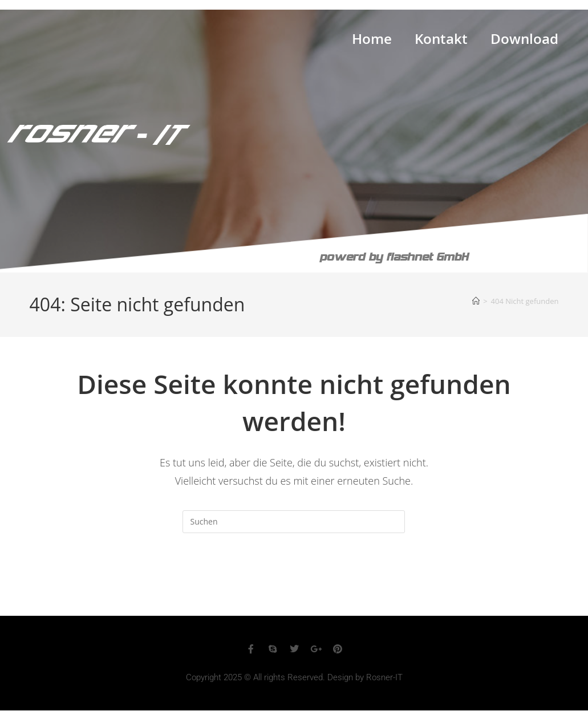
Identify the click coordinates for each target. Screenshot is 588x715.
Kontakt (441, 41)
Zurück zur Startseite (294, 579)
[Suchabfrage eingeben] (294, 522)
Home (372, 41)
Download (524, 41)
